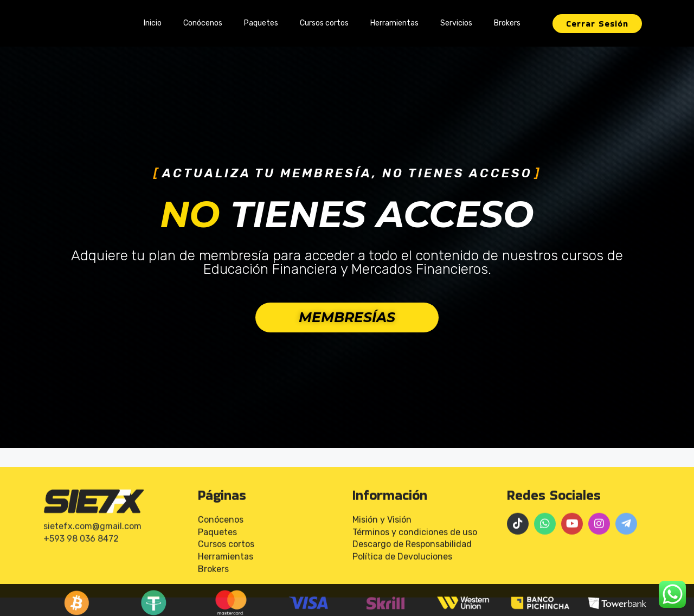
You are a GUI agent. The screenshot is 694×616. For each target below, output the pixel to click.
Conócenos (203, 23)
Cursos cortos (324, 23)
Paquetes (261, 23)
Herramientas (394, 23)
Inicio (153, 23)
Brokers (507, 23)
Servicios (456, 23)
